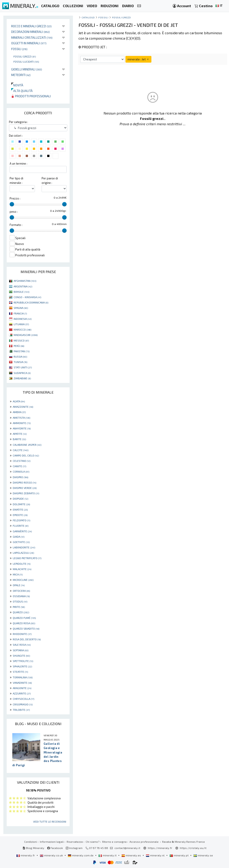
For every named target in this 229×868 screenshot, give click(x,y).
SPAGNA (21, 308)
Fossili (19, 49)
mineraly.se (203, 855)
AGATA (19, 401)
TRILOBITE (21, 710)
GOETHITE (21, 542)
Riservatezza (75, 842)
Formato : (16, 225)
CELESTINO (22, 461)
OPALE (19, 585)
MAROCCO (22, 329)
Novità (17, 85)
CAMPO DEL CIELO (26, 455)
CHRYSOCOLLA (23, 699)
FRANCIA (20, 313)
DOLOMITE (21, 504)
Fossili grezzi (25, 56)
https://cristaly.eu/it (193, 848)
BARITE (19, 439)
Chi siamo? (92, 842)
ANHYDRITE (22, 428)
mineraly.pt (179, 855)
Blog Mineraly (33, 848)
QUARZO (21, 612)
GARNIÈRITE (22, 531)
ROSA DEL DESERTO (27, 639)
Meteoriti (21, 75)
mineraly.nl (156, 855)
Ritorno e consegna (114, 842)
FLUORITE (21, 526)
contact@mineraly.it (127, 848)
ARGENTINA (23, 286)
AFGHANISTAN (25, 281)
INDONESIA (23, 319)
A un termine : (18, 163)
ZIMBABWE (22, 378)
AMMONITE (22, 423)
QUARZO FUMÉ (24, 618)
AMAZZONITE (23, 407)
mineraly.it (108, 855)
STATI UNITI (23, 367)
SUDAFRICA (22, 373)
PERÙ (19, 346)
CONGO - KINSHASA (27, 297)
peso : (14, 212)
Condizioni (31, 842)
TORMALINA (23, 677)
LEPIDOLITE (22, 564)
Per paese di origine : (50, 180)
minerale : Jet (138, 59)
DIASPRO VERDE (25, 488)
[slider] (12, 204)
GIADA (19, 537)
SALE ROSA (22, 645)
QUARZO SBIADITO (26, 628)
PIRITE (19, 607)
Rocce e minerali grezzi (31, 26)
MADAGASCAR (26, 335)
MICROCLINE (23, 580)
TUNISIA (20, 362)
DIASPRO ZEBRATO (26, 493)
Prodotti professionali (31, 96)
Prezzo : (15, 198)
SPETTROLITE (23, 661)
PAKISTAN (22, 351)
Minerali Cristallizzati (32, 37)
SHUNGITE (21, 656)
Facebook (55, 848)
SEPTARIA (21, 650)
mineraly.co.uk (52, 855)
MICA (18, 574)
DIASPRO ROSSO (24, 482)
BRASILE (21, 292)
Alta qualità (22, 91)
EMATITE (20, 509)
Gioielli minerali (27, 69)
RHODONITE (22, 634)
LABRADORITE (24, 547)
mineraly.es (131, 855)
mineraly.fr (26, 855)
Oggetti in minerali (29, 43)
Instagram (74, 848)
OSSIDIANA (21, 596)
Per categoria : (18, 122)
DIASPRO (20, 477)
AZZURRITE (22, 693)
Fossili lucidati (26, 62)
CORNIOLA (21, 471)
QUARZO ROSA (24, 623)
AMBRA (19, 412)
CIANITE (19, 466)
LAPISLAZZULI (23, 553)
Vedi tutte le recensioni (50, 821)
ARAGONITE (22, 688)
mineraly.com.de (81, 855)
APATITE (20, 434)
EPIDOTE (20, 515)
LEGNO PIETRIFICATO (27, 558)
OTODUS (20, 601)
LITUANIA (21, 324)
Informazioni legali (52, 842)
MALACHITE (22, 569)
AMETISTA (21, 418)
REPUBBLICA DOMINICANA (31, 302)
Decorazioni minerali (31, 32)
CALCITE (21, 450)
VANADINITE (22, 683)
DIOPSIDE (20, 499)
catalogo (88, 17)
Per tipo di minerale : (16, 180)
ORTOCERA (21, 591)
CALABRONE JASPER (27, 445)
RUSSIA (20, 357)
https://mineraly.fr (160, 848)
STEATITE (20, 672)
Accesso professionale (144, 842)
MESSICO (21, 340)
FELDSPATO (21, 520)
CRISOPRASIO (23, 704)
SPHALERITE (22, 666)
